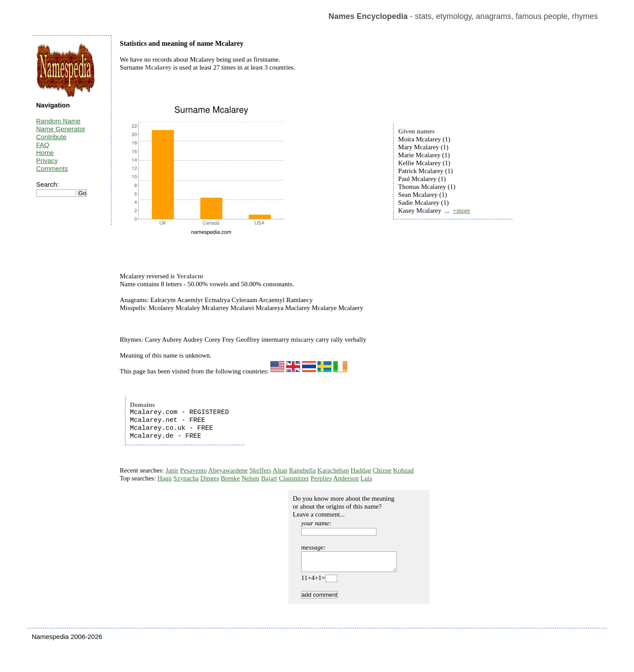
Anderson (346, 478)
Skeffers (261, 470)
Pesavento (194, 470)
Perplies (321, 478)
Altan (280, 470)
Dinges (210, 478)
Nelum (250, 478)
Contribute (51, 137)
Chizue (382, 470)
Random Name (58, 121)
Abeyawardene (228, 470)
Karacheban (333, 470)
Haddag (361, 470)
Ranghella (302, 470)
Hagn (165, 478)
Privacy (47, 161)
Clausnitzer (294, 478)
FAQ (43, 145)
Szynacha (186, 478)
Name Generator (61, 129)
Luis (367, 478)
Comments (52, 168)
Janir (172, 470)
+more (461, 210)
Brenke (230, 478)
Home (45, 153)
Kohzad (404, 470)
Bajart (269, 478)
